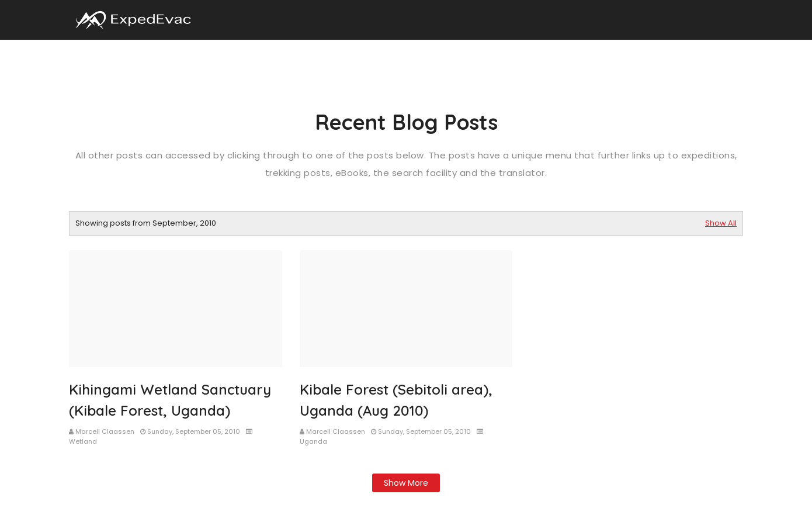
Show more (406, 483)
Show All (721, 223)
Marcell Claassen (105, 431)
